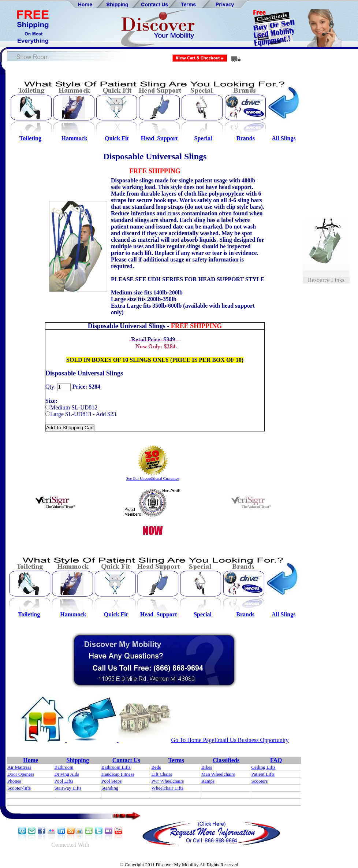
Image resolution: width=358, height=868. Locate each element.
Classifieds (226, 760)
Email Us (225, 740)
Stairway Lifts (68, 788)
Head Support (159, 138)
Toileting (30, 138)
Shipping (78, 760)
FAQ (276, 760)
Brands (246, 138)
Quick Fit (117, 138)
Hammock (74, 138)
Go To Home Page (193, 740)
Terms (176, 760)
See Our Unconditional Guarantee (153, 478)
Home (31, 760)
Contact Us (126, 760)
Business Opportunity (263, 740)
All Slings (284, 138)
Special (203, 138)
